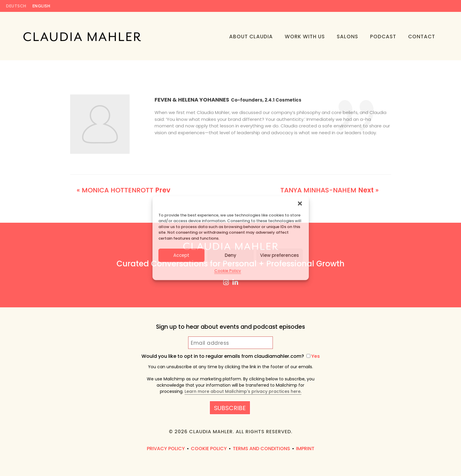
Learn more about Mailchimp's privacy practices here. (243, 391)
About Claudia (251, 37)
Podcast (383, 37)
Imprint (305, 449)
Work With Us (305, 37)
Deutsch (16, 6)
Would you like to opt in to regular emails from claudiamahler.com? (231, 356)
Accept (181, 255)
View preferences (280, 255)
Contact (422, 37)
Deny (230, 255)
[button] (300, 203)
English (41, 6)
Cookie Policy (228, 271)
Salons (347, 37)
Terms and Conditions (261, 449)
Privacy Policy (166, 449)
